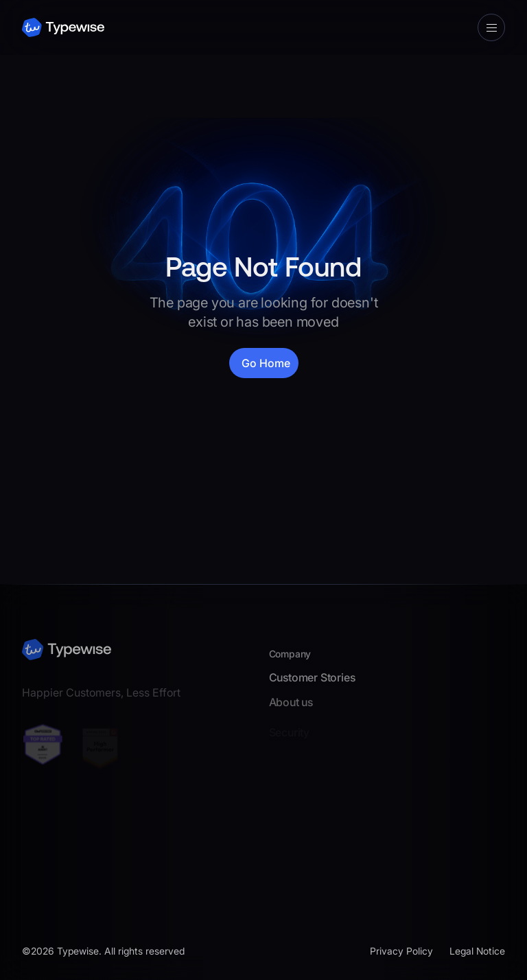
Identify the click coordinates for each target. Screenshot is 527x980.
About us (291, 705)
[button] (491, 27)
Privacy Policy (401, 951)
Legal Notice (477, 951)
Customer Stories (312, 680)
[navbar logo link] (63, 28)
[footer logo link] (67, 649)
